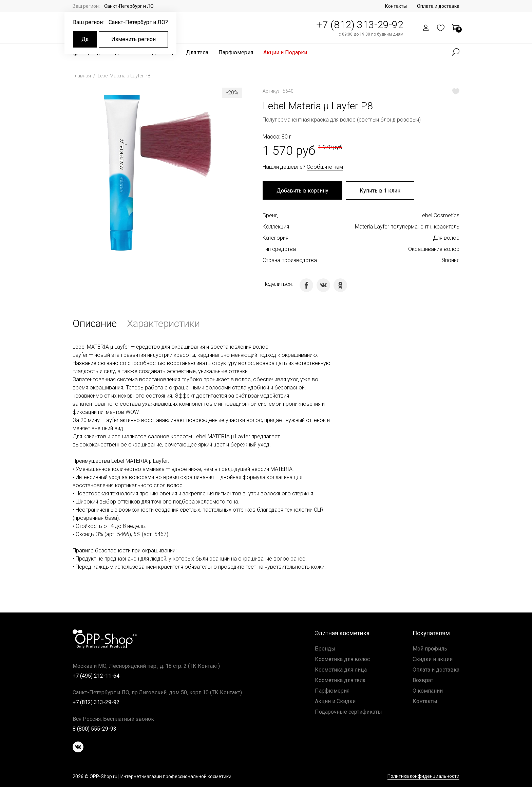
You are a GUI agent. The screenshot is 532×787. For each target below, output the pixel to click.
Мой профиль (430, 649)
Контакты (396, 6)
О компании (428, 691)
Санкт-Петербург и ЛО (129, 6)
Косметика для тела (340, 680)
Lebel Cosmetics (439, 215)
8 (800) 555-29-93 (94, 729)
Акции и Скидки (335, 701)
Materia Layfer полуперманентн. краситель (407, 227)
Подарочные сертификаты (348, 712)
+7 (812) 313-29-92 (360, 25)
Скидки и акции (433, 659)
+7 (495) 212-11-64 (96, 676)
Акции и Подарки (285, 52)
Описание (95, 323)
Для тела (197, 52)
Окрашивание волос (434, 249)
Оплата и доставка (438, 6)
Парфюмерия (236, 52)
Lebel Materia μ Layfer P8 (124, 76)
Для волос (446, 238)
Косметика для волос (342, 659)
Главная (82, 76)
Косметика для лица (341, 670)
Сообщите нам (325, 167)
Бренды (325, 649)
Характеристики (163, 323)
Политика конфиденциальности (423, 776)
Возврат (423, 680)
